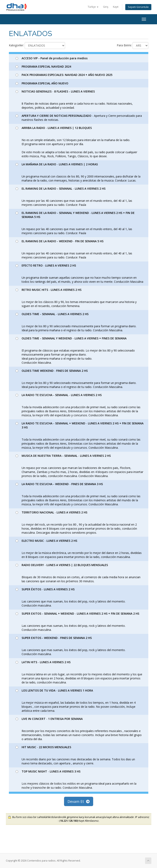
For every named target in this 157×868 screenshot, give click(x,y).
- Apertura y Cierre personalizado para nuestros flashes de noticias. (79, 118)
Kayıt (116, 7)
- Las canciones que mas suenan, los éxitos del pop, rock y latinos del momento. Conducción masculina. (71, 597)
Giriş (106, 7)
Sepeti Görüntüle (138, 7)
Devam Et (79, 801)
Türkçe (93, 7)
